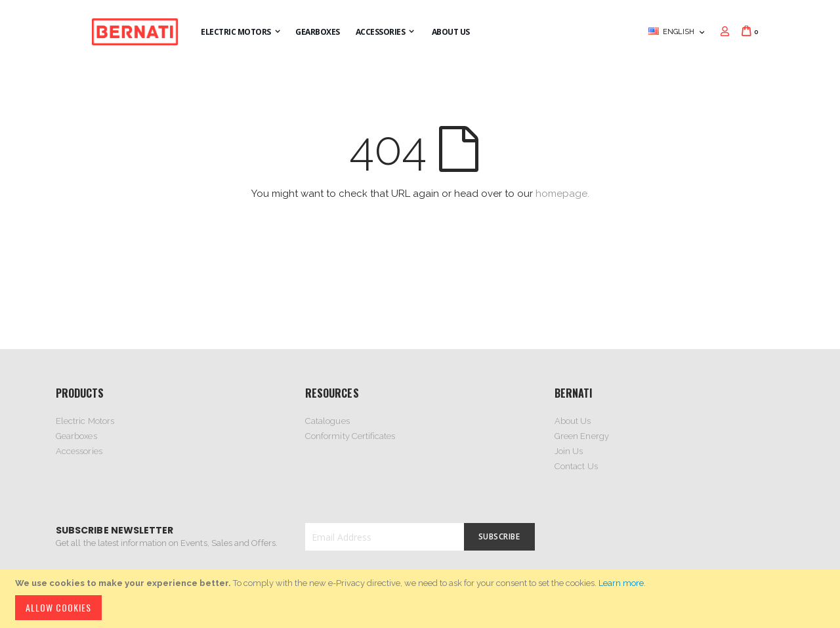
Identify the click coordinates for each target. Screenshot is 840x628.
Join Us (569, 451)
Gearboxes (76, 436)
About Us (573, 421)
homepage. (562, 194)
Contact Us (576, 466)
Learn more (621, 583)
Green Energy (582, 436)
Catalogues (327, 421)
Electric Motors (85, 421)
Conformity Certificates (350, 436)
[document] (422, 599)
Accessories (79, 451)
